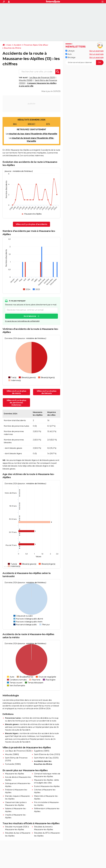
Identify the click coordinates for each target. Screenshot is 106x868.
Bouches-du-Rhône (12, 48)
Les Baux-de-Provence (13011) (42, 78)
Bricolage (70, 57)
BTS (48, 124)
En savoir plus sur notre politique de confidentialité (22, 321)
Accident (17, 45)
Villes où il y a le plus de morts (16, 392)
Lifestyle (70, 51)
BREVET (31, 124)
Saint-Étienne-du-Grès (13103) (47, 754)
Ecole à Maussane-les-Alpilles (47, 786)
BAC (15, 124)
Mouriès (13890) (12, 754)
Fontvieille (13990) (13, 764)
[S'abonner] (84, 62)
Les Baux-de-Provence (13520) (18, 751)
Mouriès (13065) (26, 80)
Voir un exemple (96, 51)
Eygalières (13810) (42, 751)
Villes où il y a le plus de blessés (47, 392)
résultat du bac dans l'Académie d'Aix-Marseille (33, 134)
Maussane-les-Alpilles (15, 774)
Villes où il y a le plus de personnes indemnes (16, 403)
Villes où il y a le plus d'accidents (31, 224)
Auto (9, 45)
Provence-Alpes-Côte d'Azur (36, 45)
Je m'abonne (30, 316)
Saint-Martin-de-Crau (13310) (46, 758)
